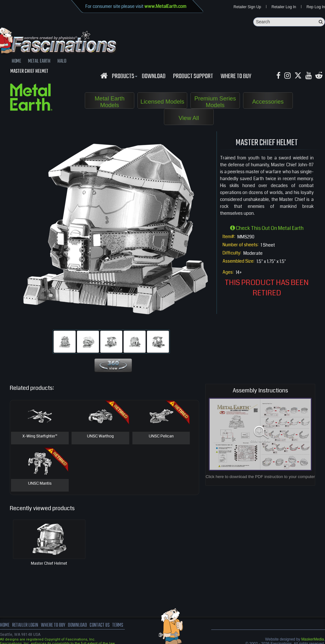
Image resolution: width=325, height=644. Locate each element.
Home (5, 625)
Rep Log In (316, 7)
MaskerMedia (313, 639)
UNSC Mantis (40, 484)
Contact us (100, 625)
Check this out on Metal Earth (267, 228)
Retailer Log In (284, 7)
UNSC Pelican (161, 436)
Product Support (193, 77)
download (154, 77)
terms (119, 625)
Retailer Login (25, 625)
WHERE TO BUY (236, 77)
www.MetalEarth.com (165, 6)
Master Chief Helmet (49, 563)
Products (124, 77)
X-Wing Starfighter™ (40, 436)
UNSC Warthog (100, 436)
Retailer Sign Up (247, 7)
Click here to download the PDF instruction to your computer (260, 477)
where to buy (53, 625)
